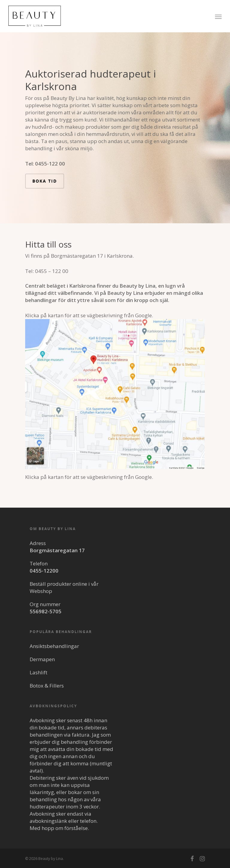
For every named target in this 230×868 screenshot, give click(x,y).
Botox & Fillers (47, 686)
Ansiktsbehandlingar (54, 646)
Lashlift (38, 672)
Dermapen (42, 659)
